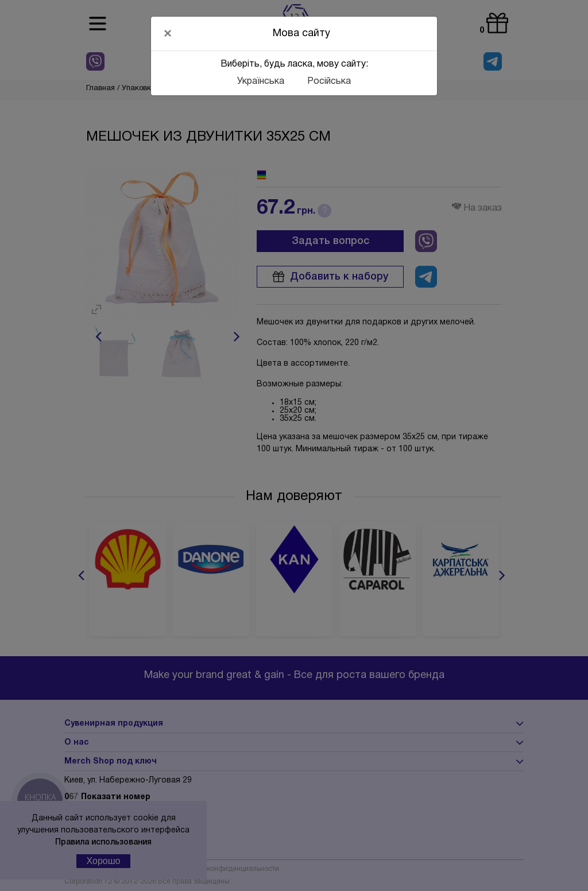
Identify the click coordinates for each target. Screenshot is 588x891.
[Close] (168, 33)
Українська (261, 82)
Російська (329, 82)
